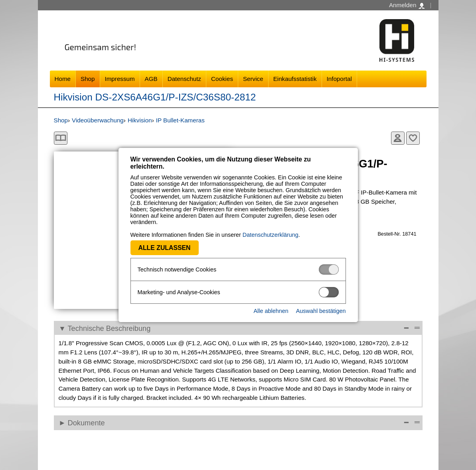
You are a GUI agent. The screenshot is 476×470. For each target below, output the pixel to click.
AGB (151, 79)
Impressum (120, 79)
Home (63, 79)
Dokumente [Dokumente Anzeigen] (86, 423)
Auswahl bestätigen (321, 311)
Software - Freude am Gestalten (397, 40)
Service (253, 79)
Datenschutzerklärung (271, 235)
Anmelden (407, 5)
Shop (88, 79)
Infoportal (339, 79)
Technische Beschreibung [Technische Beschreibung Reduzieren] (109, 328)
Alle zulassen (165, 248)
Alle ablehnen (271, 311)
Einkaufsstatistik (295, 79)
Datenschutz (184, 79)
